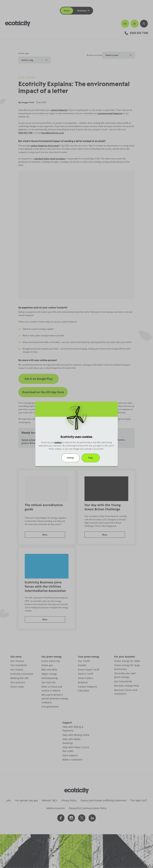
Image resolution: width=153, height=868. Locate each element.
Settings (70, 458)
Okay (91, 458)
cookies (58, 442)
